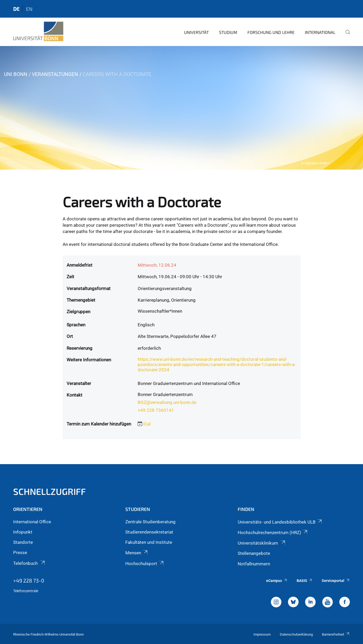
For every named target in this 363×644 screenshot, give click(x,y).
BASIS (305, 581)
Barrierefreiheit (336, 634)
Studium (228, 32)
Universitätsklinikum (262, 543)
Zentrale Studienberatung (150, 522)
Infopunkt (23, 532)
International (320, 32)
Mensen (137, 553)
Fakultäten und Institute (149, 542)
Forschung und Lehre (271, 32)
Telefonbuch (29, 563)
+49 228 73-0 (29, 580)
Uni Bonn (16, 74)
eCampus (277, 581)
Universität (196, 32)
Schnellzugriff (49, 491)
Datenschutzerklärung (296, 634)
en (29, 9)
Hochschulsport (145, 564)
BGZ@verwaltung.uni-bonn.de (167, 402)
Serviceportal (336, 581)
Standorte (23, 542)
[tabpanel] (181, 108)
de (16, 9)
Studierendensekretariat (149, 532)
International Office (32, 522)
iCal (147, 424)
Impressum (262, 634)
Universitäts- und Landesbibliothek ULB (280, 522)
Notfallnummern (254, 564)
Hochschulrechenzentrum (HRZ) (273, 533)
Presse (20, 552)
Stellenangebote (254, 553)
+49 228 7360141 (156, 410)
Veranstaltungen (55, 74)
